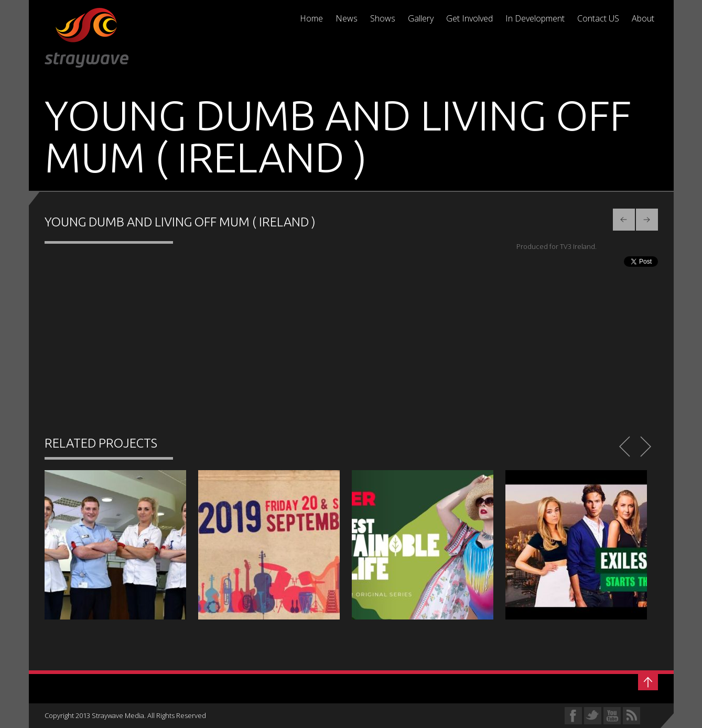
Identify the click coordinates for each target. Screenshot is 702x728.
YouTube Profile (612, 716)
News (347, 19)
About (643, 19)
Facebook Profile (573, 716)
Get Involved (469, 19)
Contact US (598, 19)
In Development (535, 19)
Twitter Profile (593, 716)
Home (311, 19)
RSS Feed (631, 716)
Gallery (421, 19)
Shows (383, 19)
